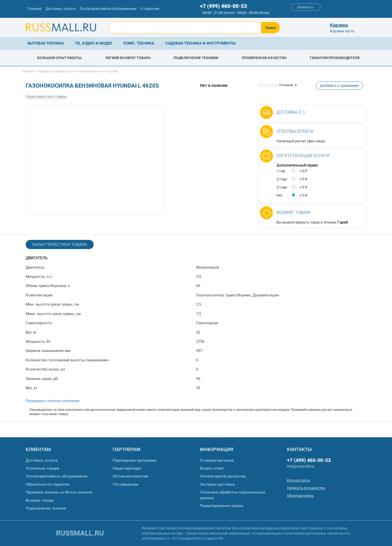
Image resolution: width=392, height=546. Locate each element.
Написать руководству (306, 488)
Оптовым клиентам (130, 476)
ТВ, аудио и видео (94, 43)
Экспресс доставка (217, 484)
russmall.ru (80, 533)
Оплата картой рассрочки (223, 476)
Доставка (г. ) (291, 112)
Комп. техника (139, 43)
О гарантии (150, 9)
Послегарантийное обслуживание (108, 9)
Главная (35, 9)
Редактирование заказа (222, 506)
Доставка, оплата (61, 9)
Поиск (271, 28)
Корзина (339, 25)
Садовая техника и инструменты (200, 43)
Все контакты (299, 480)
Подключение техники (46, 508)
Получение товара (42, 468)
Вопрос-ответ (212, 468)
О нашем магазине (217, 460)
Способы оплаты (295, 131)
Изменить (306, 7)
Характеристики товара (46, 97)
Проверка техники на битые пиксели (59, 492)
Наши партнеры (127, 468)
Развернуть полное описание (53, 401)
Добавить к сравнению (339, 86)
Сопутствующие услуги (303, 156)
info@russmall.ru (301, 466)
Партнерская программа (135, 460)
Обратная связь (300, 496)
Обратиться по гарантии (47, 484)
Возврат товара (293, 213)
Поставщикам (125, 484)
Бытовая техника (46, 43)
